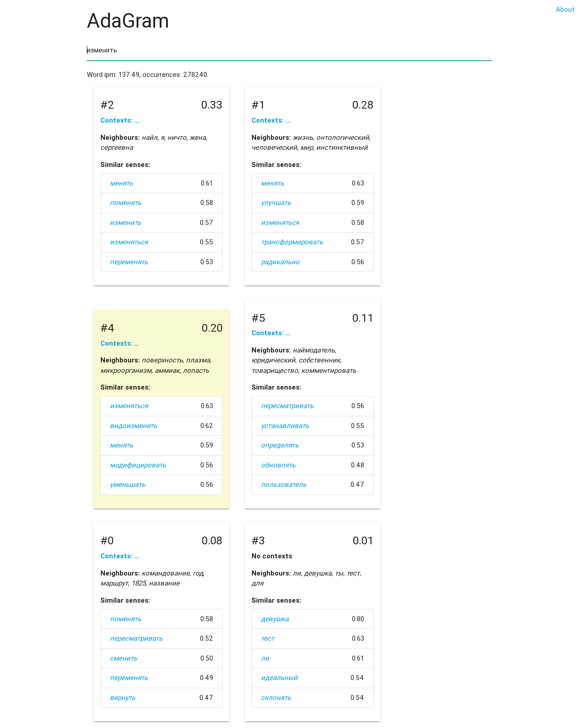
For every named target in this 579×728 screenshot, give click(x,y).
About (565, 9)
